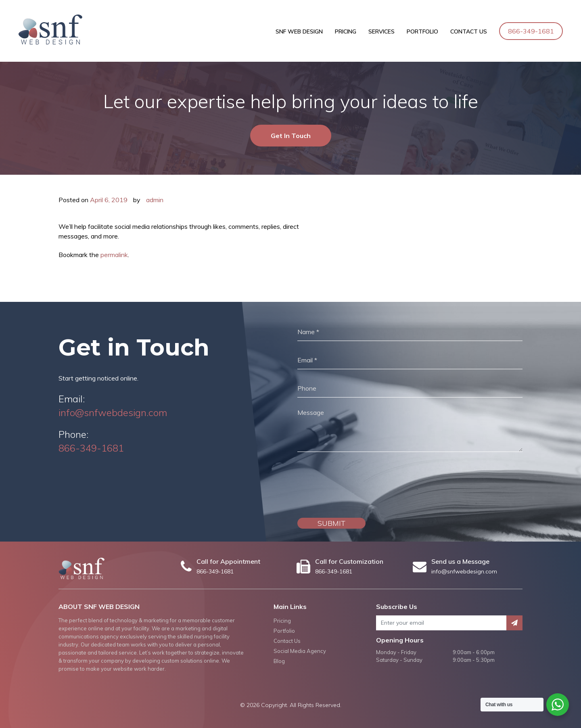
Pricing (346, 31)
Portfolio (422, 31)
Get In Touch (291, 136)
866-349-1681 (531, 31)
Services (381, 31)
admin (155, 200)
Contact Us (469, 31)
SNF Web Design (299, 31)
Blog (279, 661)
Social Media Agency (300, 651)
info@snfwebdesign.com (113, 412)
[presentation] (359, 480)
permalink (114, 255)
